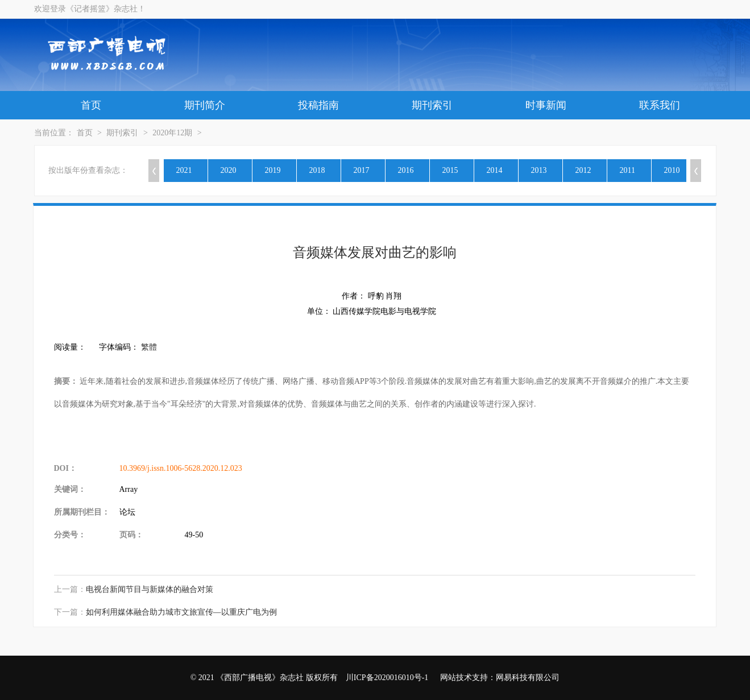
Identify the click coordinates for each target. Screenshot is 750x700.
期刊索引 (432, 105)
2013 (539, 170)
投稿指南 (318, 105)
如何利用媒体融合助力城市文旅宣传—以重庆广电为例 (181, 612)
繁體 (149, 347)
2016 (406, 170)
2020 (229, 170)
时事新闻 (546, 105)
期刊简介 (205, 105)
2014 (495, 170)
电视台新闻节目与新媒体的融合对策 (150, 589)
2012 (583, 170)
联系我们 (660, 105)
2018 (317, 170)
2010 (672, 170)
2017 (362, 170)
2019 (273, 170)
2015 (450, 170)
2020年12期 (172, 133)
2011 (627, 170)
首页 (91, 105)
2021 (184, 170)
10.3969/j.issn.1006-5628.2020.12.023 (181, 468)
